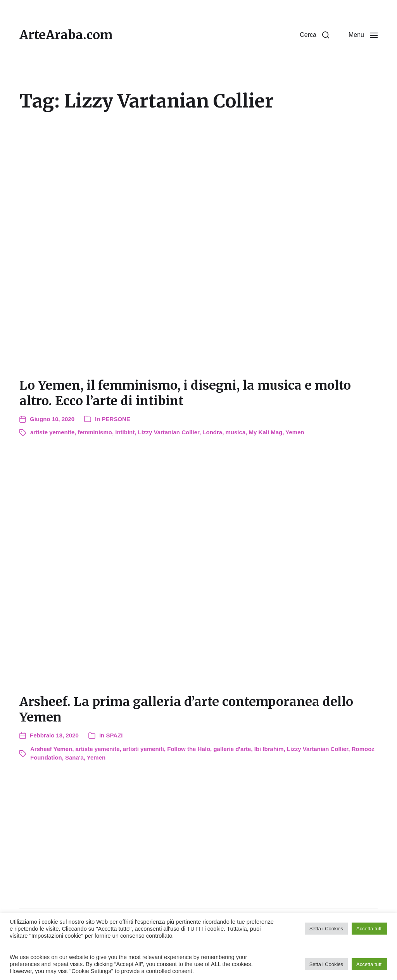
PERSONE (116, 419)
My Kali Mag (266, 432)
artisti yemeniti (143, 749)
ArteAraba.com (66, 35)
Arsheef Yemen (51, 749)
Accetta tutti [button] (369, 929)
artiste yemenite (52, 432)
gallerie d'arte (232, 749)
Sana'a (74, 757)
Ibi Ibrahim (269, 749)
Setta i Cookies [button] (326, 929)
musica (236, 432)
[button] (314, 35)
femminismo (95, 432)
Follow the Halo (189, 749)
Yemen (295, 432)
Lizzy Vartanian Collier (169, 432)
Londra (212, 432)
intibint (125, 432)
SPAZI (114, 735)
